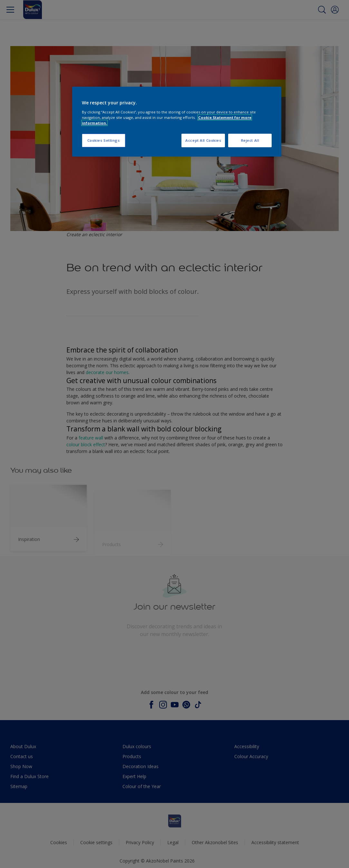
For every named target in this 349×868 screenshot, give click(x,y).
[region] (177, 122)
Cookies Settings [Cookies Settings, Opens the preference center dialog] (104, 140)
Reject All (250, 140)
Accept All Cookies (203, 140)
